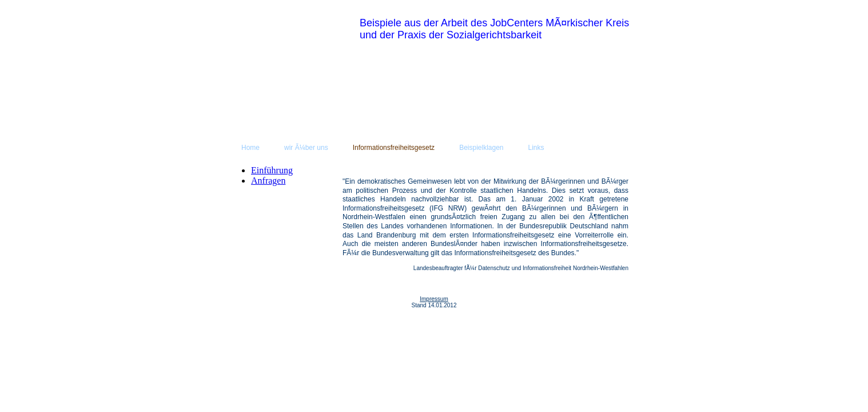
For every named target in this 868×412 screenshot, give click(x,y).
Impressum (434, 299)
